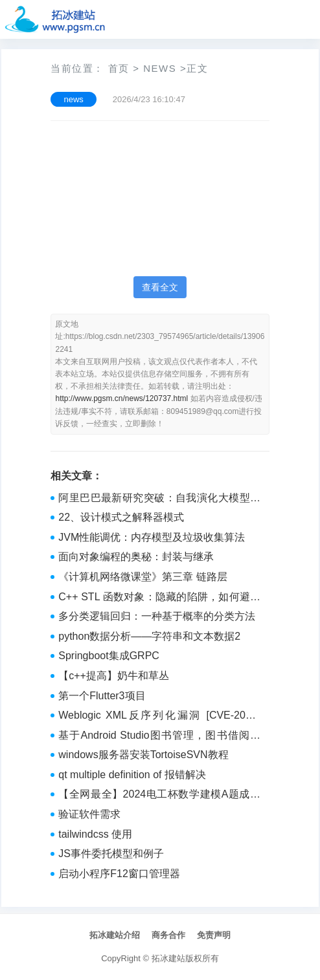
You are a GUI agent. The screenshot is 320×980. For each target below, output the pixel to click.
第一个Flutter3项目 (102, 696)
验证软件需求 (89, 814)
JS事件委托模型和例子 (111, 854)
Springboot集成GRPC (109, 656)
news (160, 68)
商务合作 (168, 935)
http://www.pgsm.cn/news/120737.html (121, 398)
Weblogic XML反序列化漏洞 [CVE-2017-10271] (159, 717)
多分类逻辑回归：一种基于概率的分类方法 (157, 616)
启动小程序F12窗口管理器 (119, 874)
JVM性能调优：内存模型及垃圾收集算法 (152, 537)
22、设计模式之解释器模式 (121, 517)
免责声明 (214, 935)
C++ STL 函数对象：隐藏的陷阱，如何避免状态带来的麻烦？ (159, 598)
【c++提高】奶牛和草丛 (114, 676)
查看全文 (160, 287)
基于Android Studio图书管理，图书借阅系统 (159, 737)
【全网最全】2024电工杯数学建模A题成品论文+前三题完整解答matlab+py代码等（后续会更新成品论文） (159, 796)
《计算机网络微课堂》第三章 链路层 (143, 577)
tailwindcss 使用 (95, 834)
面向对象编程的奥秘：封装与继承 (136, 557)
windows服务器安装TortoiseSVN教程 (143, 755)
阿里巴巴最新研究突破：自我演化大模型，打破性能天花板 (159, 499)
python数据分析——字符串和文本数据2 (149, 636)
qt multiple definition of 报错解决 (132, 775)
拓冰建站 (168, 958)
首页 (119, 68)
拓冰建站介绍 (115, 935)
